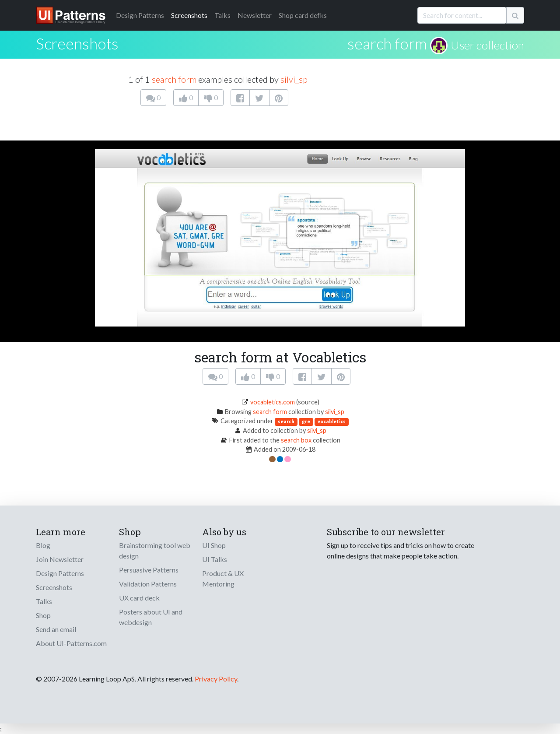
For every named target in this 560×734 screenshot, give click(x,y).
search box (296, 440)
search (286, 421)
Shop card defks (303, 15)
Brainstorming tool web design (155, 550)
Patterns (140, 15)
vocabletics (332, 421)
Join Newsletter (60, 559)
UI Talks (215, 559)
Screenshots (189, 15)
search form (387, 43)
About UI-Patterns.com (71, 643)
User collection (487, 45)
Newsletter (255, 15)
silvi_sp (294, 79)
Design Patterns (60, 573)
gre (306, 421)
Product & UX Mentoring (223, 578)
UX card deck (139, 598)
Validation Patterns (148, 584)
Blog (43, 545)
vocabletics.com (273, 402)
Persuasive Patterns (149, 570)
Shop (43, 615)
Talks (222, 15)
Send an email (56, 629)
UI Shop (214, 545)
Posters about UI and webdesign (151, 617)
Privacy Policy (216, 679)
